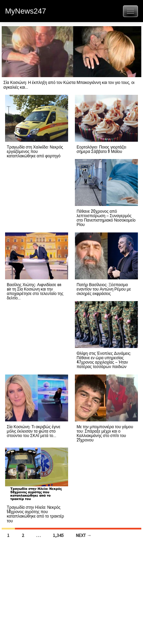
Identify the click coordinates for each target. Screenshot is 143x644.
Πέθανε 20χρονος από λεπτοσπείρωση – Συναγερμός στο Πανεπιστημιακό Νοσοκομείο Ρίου (106, 218)
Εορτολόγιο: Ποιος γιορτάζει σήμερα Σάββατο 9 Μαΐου (101, 149)
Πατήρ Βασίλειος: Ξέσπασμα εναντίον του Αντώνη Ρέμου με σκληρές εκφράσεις (104, 289)
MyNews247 (26, 11)
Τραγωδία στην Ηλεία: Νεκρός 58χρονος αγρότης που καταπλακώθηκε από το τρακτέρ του (35, 514)
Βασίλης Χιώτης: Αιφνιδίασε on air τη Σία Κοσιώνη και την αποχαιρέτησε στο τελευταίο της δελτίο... (35, 291)
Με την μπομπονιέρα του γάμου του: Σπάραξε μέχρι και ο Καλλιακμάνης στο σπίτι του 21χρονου (105, 433)
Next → (84, 535)
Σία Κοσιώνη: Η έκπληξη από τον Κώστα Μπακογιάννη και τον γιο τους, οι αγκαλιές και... (69, 84)
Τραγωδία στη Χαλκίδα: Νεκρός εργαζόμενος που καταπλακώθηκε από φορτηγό (35, 151)
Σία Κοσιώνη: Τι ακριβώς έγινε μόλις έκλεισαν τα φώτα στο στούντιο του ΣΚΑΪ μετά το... (34, 431)
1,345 (58, 535)
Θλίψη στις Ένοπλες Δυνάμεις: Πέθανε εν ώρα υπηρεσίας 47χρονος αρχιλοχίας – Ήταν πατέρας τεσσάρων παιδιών (104, 360)
